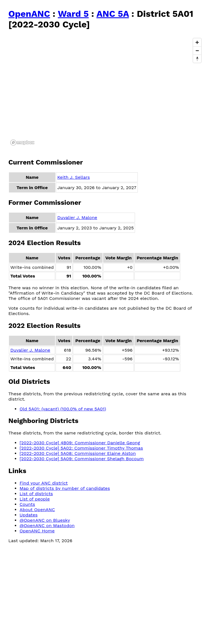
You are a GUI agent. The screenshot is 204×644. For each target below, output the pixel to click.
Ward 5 (73, 14)
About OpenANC (37, 510)
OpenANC (29, 14)
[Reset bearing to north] (197, 59)
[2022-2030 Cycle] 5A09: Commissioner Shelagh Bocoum (82, 459)
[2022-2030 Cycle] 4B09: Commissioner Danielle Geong (80, 443)
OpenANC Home (37, 531)
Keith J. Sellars (73, 177)
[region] (106, 91)
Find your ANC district (44, 483)
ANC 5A (113, 14)
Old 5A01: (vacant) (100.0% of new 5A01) (63, 409)
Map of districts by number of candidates (65, 488)
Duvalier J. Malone (77, 218)
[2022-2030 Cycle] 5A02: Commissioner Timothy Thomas (81, 448)
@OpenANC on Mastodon (47, 526)
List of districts (36, 494)
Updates (29, 515)
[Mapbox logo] (22, 143)
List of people (35, 499)
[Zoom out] (197, 50)
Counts (27, 504)
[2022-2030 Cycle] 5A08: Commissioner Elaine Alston (78, 453)
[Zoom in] (197, 42)
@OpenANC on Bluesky (45, 520)
